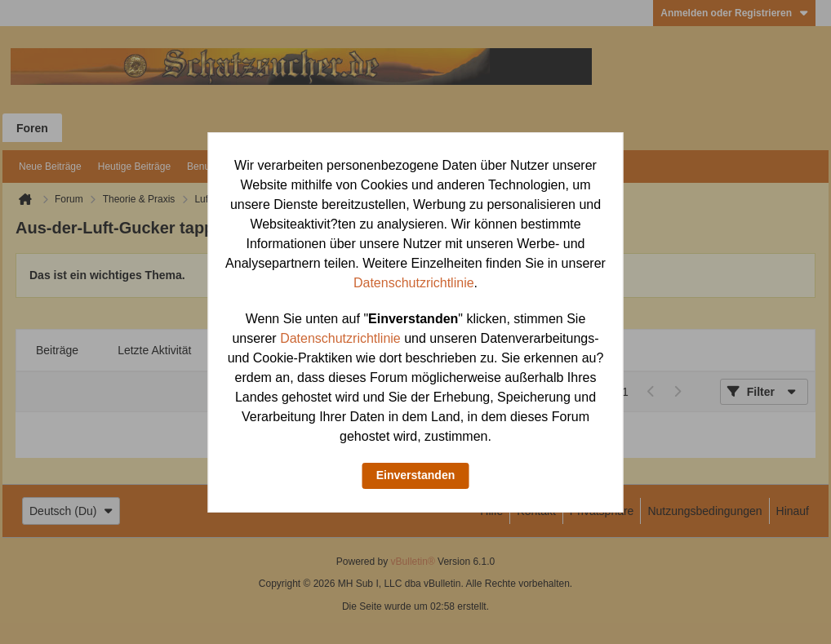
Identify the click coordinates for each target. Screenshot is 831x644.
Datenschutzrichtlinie (414, 283)
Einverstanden (415, 475)
